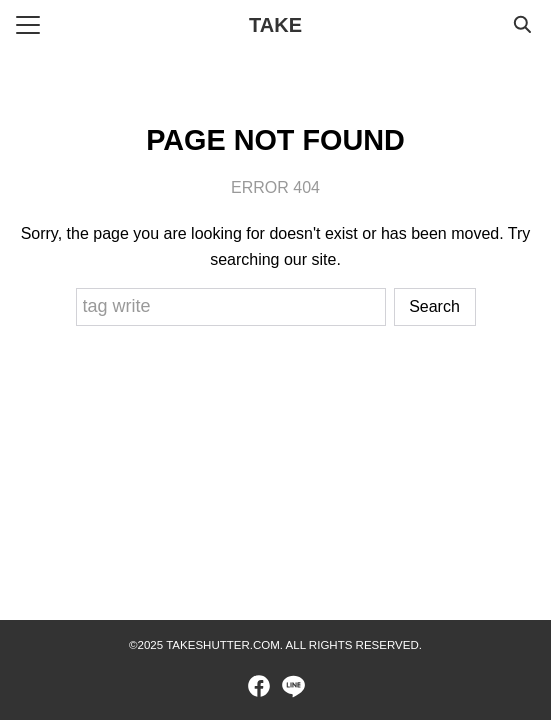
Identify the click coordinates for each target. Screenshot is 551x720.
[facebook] (259, 686)
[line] (293, 686)
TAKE (275, 25)
